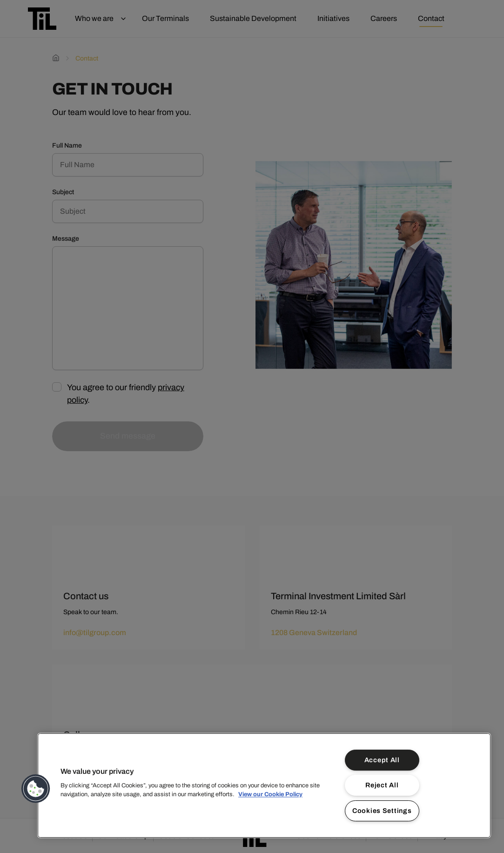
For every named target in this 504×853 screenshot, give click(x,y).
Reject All (382, 785)
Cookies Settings (382, 811)
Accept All (382, 760)
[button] (36, 789)
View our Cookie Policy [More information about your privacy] (270, 794)
